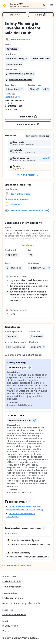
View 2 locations (28, 124)
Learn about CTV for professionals (21, 603)
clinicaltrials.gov (24, 565)
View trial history (28, 175)
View (46, 158)
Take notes (28, 117)
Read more (28, 245)
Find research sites (13, 598)
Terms (6, 631)
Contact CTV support (14, 615)
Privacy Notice (10, 626)
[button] (17, 58)
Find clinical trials (12, 581)
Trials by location (12, 587)
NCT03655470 (12, 97)
